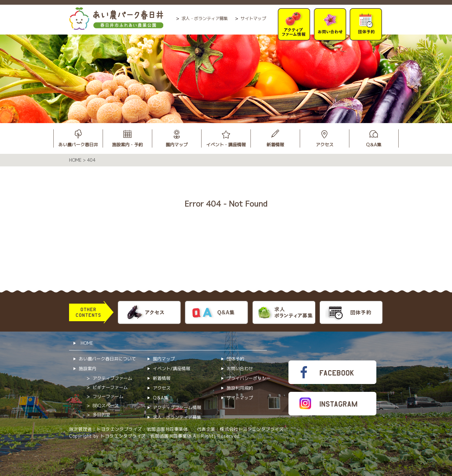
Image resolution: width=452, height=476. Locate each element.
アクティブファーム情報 (177, 407)
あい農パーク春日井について (107, 359)
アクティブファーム (112, 378)
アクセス (325, 145)
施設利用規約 (240, 388)
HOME (87, 343)
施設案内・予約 (127, 145)
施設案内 (88, 368)
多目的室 (101, 415)
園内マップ (177, 145)
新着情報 (275, 145)
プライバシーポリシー (249, 378)
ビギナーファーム (110, 387)
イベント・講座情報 (226, 145)
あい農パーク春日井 (78, 145)
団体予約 (235, 359)
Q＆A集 (374, 145)
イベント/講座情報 (172, 368)
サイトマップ (253, 18)
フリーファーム (108, 396)
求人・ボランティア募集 (205, 18)
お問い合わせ (240, 368)
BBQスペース (106, 406)
